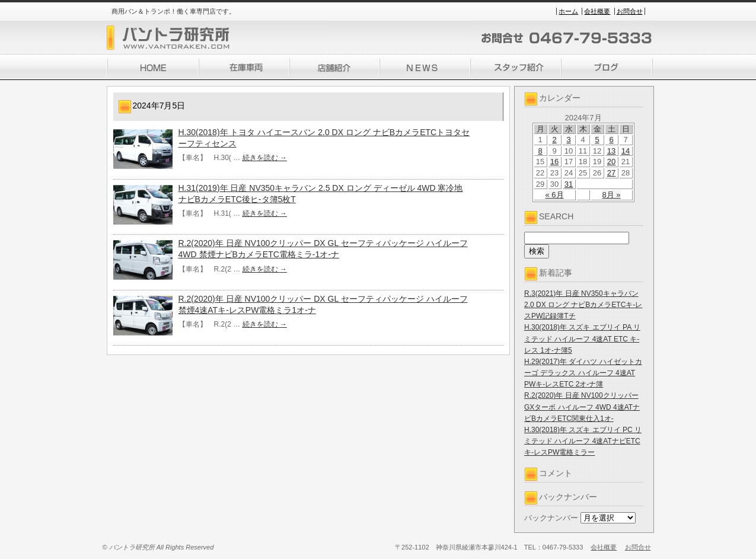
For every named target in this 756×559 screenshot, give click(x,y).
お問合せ (630, 11)
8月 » (611, 195)
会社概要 (597, 11)
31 (569, 184)
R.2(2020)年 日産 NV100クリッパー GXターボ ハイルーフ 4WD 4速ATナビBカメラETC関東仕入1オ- (582, 407)
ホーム (568, 11)
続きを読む (265, 158)
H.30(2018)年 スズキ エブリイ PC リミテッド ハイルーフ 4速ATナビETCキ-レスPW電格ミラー (583, 441)
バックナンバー (551, 518)
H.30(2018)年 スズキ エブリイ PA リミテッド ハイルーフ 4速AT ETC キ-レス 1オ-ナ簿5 (582, 338)
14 (626, 151)
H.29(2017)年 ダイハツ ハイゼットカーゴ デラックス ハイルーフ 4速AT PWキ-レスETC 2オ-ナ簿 (583, 373)
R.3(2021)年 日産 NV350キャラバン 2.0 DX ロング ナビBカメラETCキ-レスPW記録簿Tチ (583, 305)
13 (611, 151)
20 (611, 162)
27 (611, 173)
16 (554, 162)
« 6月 (554, 195)
